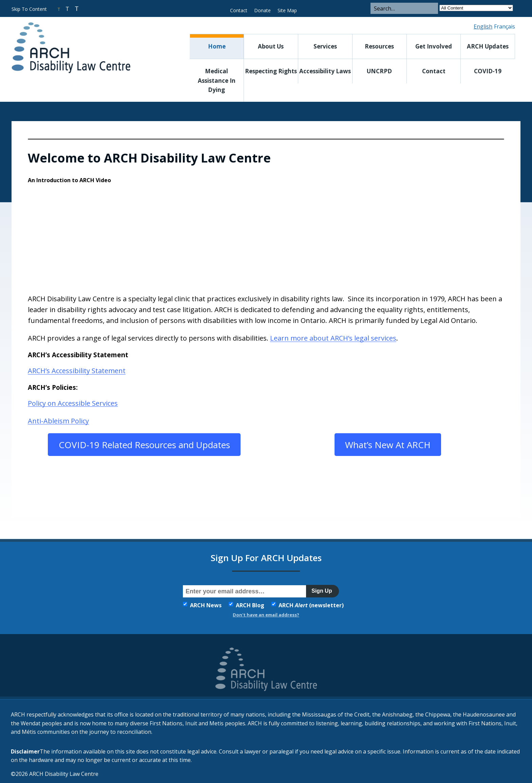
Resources (379, 46)
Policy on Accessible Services (73, 403)
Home (217, 46)
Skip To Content (29, 9)
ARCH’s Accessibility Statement (77, 370)
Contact (239, 10)
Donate (262, 10)
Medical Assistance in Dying (217, 80)
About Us (271, 46)
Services (325, 46)
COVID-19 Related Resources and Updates (144, 445)
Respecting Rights (271, 71)
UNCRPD (379, 71)
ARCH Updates (488, 46)
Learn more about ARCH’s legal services (333, 338)
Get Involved (434, 46)
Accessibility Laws (325, 71)
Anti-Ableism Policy (58, 421)
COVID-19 (488, 71)
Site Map (287, 10)
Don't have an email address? (266, 615)
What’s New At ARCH (388, 445)
